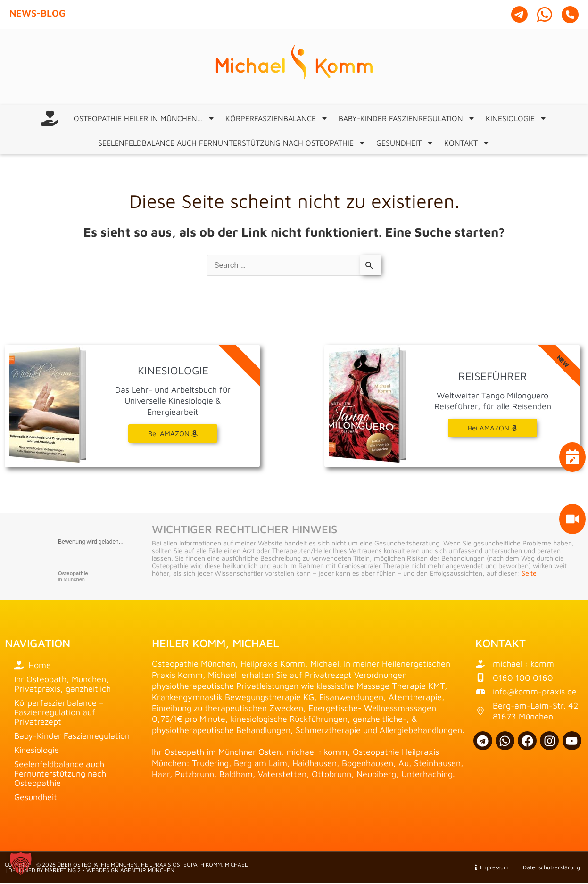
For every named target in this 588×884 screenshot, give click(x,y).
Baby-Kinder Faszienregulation (407, 118)
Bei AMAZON (493, 429)
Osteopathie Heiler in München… (144, 118)
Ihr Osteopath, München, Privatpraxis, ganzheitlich (62, 685)
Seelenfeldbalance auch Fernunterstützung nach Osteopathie (232, 143)
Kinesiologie (516, 118)
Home (33, 666)
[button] (21, 863)
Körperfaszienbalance (277, 118)
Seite (529, 574)
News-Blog (37, 13)
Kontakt (467, 143)
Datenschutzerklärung (547, 868)
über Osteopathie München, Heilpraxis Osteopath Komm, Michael (152, 865)
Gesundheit (405, 143)
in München (73, 577)
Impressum (492, 868)
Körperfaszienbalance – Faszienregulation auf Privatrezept (59, 713)
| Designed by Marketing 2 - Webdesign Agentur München (90, 871)
